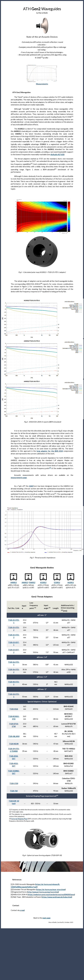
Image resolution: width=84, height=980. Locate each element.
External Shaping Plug (19, 819)
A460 (31, 486)
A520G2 (43, 582)
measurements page (19, 478)
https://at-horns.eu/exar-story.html (51, 890)
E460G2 (32, 582)
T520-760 (14, 791)
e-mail (22, 910)
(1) (50, 468)
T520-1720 (14, 783)
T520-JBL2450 (14, 736)
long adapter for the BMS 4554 (50, 451)
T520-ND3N (14, 744)
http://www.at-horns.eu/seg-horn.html (43, 892)
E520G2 (57, 582)
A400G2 (14, 582)
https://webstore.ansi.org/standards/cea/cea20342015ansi (51, 895)
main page (46, 918)
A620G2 (71, 582)
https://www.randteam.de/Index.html (57, 897)
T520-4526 (14, 709)
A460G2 (25, 582)
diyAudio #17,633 (57, 155)
